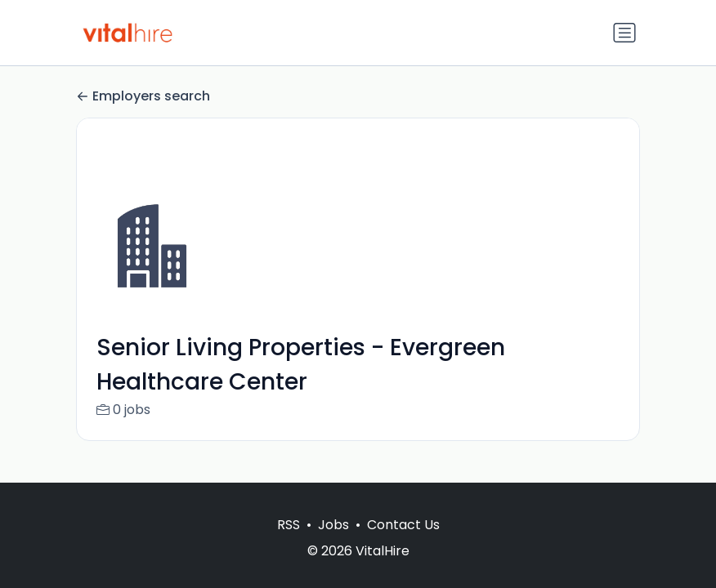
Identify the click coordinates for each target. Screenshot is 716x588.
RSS (289, 525)
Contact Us (403, 525)
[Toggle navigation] (624, 33)
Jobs (333, 525)
